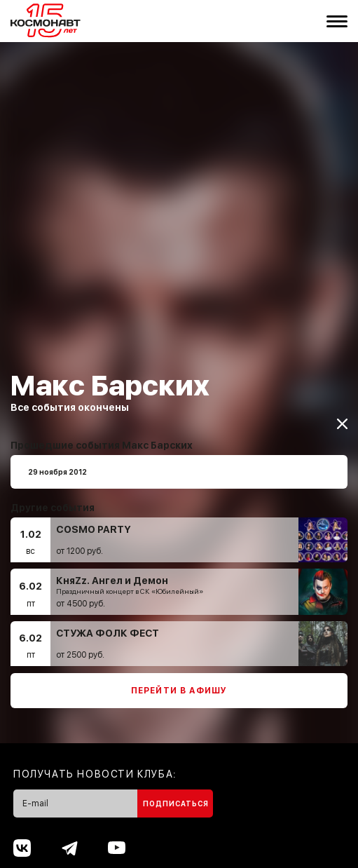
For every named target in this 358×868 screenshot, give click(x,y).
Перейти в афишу (179, 684)
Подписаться (176, 797)
